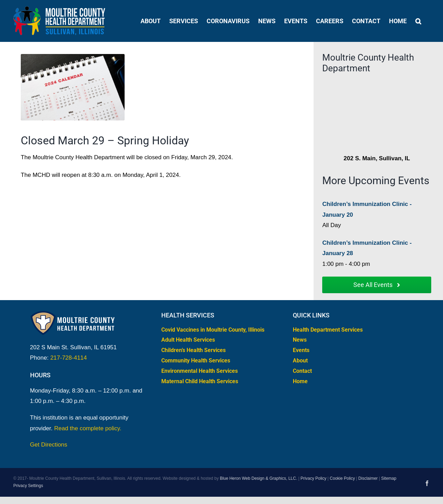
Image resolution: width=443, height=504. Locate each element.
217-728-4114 (69, 358)
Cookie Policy (342, 478)
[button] (418, 21)
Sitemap (389, 478)
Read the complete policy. (88, 428)
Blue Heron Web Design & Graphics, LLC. (258, 478)
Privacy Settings (28, 486)
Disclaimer (368, 478)
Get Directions (49, 445)
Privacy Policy (313, 478)
